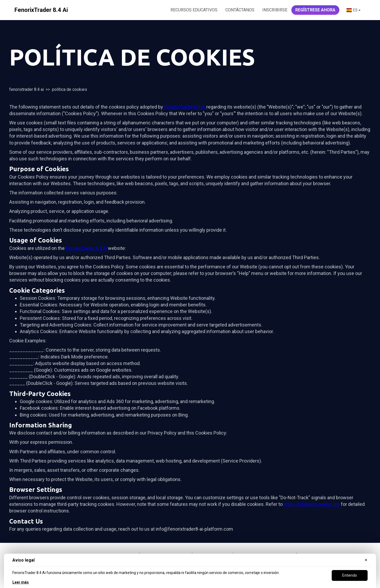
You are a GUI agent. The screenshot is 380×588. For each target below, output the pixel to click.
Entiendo (350, 575)
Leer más (21, 582)
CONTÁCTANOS (240, 10)
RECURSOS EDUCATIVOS (194, 10)
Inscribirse (275, 10)
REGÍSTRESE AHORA (315, 10)
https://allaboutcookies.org (312, 504)
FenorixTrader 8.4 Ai (27, 89)
